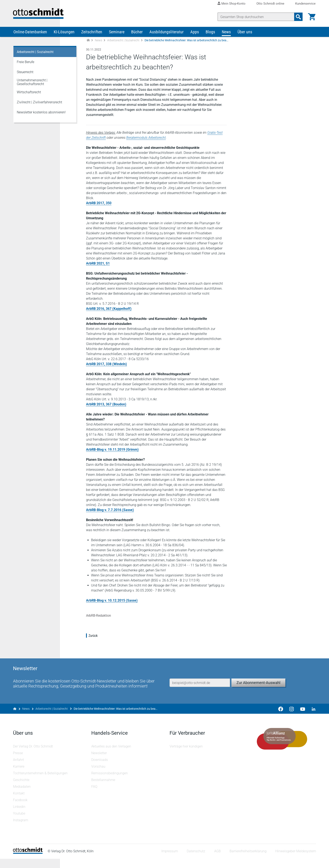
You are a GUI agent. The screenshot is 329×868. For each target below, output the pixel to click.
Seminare (117, 35)
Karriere (19, 776)
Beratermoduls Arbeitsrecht (146, 141)
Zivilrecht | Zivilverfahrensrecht (39, 106)
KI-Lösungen (64, 35)
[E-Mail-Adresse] (200, 686)
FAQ (95, 796)
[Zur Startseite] (88, 44)
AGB (217, 861)
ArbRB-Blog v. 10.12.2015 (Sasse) (112, 609)
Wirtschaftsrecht (29, 95)
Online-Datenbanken (30, 35)
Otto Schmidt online (270, 4)
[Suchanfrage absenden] (298, 17)
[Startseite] (28, 862)
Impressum (169, 861)
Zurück (93, 644)
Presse (18, 762)
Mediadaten (22, 796)
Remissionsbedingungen (110, 782)
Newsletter (99, 762)
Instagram (21, 829)
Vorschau (99, 776)
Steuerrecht (25, 75)
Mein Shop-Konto (233, 4)
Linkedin (20, 816)
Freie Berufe (25, 65)
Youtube (20, 823)
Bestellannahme (103, 789)
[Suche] (256, 17)
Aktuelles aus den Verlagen (111, 756)
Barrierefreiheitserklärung (248, 861)
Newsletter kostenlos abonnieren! (41, 116)
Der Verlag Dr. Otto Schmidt (33, 756)
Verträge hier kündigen (186, 756)
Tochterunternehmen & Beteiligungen (41, 782)
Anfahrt (19, 769)
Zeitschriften (92, 35)
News (226, 35)
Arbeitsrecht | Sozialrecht (123, 44)
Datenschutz (196, 861)
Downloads (100, 769)
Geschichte (22, 789)
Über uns (245, 35)
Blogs (210, 35)
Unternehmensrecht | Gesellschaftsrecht (32, 85)
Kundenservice (305, 4)
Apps (195, 35)
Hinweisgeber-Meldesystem (295, 861)
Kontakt (19, 802)
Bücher (137, 35)
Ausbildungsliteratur (166, 35)
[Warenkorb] (311, 17)
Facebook (21, 809)
